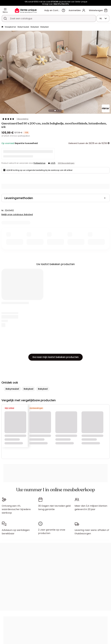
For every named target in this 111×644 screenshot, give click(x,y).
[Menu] (5, 9)
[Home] (2, 27)
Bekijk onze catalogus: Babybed (17, 214)
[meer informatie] (109, 143)
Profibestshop (39, 163)
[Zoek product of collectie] (5, 18)
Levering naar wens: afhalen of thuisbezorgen (92, 532)
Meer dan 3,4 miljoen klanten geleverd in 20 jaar (91, 508)
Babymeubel (23, 27)
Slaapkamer (10, 27)
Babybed (35, 27)
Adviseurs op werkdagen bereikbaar (16, 532)
